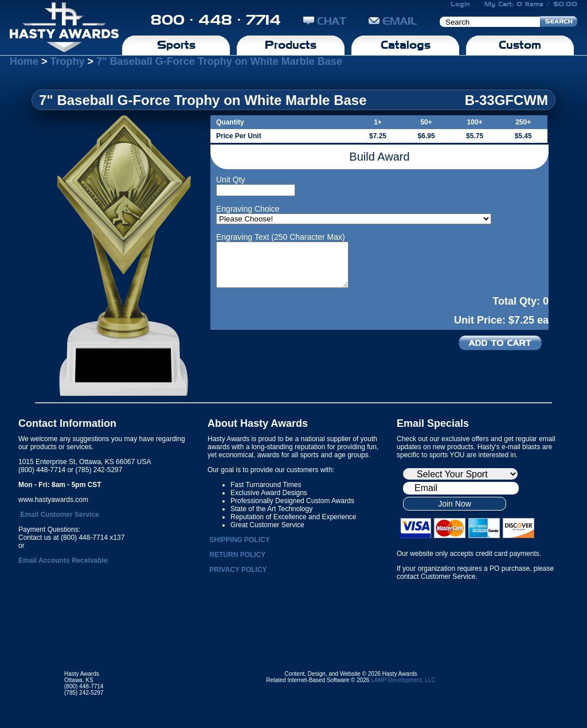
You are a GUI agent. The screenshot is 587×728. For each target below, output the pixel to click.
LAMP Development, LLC (403, 680)
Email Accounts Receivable (63, 560)
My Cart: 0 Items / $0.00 (531, 4)
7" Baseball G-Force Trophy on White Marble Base (219, 61)
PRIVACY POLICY (238, 570)
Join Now (455, 504)
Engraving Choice (248, 209)
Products (291, 45)
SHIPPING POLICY (239, 540)
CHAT (325, 21)
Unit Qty (231, 180)
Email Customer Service (59, 515)
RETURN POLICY (237, 555)
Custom (520, 45)
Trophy (68, 61)
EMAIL (393, 21)
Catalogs (406, 45)
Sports (176, 45)
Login (460, 4)
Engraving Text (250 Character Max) (281, 237)
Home (24, 61)
